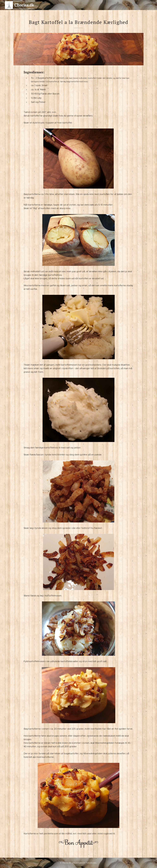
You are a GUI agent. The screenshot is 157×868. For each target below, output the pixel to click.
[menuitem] (139, 5)
